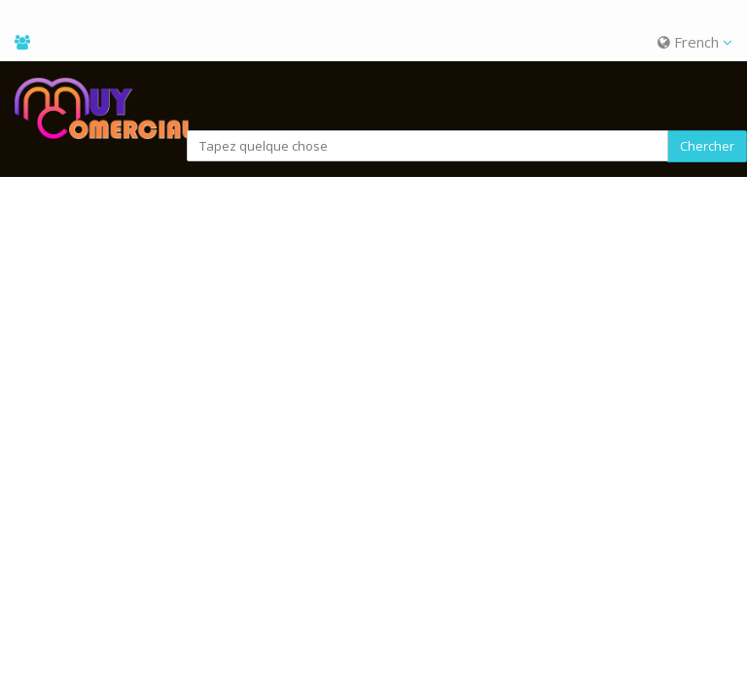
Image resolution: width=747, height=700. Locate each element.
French (695, 42)
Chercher (707, 146)
